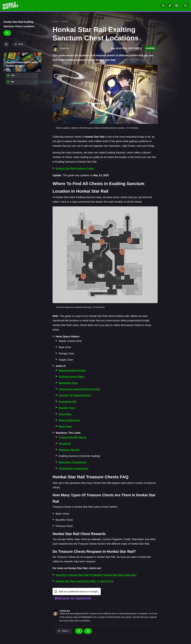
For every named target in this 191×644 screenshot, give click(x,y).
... (91, 621)
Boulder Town (67, 408)
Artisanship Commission (74, 469)
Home (55, 21)
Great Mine (65, 414)
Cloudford (65, 444)
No (13, 82)
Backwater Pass (68, 383)
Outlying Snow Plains (72, 377)
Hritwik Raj (65, 611)
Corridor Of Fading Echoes (75, 395)
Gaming (65, 21)
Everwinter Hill (67, 402)
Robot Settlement (69, 420)
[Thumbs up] (7, 33)
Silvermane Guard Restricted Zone (79, 389)
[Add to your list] (6, 44)
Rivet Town (65, 427)
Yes (13, 75)
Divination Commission (73, 462)
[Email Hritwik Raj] (88, 631)
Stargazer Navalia (69, 450)
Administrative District (72, 371)
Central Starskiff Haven (73, 437)
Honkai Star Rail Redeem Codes (75, 168)
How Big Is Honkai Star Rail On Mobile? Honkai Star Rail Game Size (96, 575)
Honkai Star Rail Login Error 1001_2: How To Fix (84, 581)
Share (19, 44)
